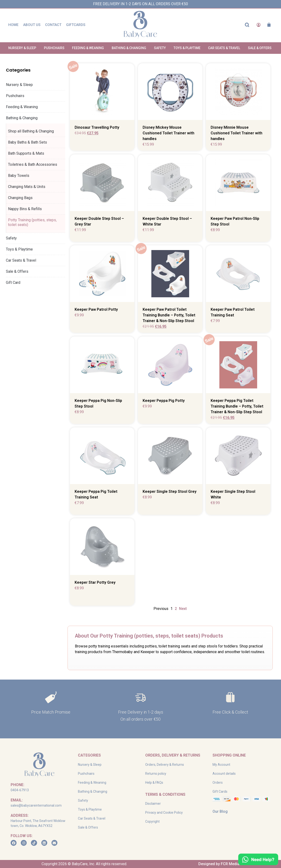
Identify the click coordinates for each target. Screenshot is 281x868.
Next (183, 609)
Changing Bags (20, 198)
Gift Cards (220, 791)
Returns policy (156, 774)
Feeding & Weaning (23, 107)
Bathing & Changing (23, 118)
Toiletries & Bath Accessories (33, 164)
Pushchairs (16, 96)
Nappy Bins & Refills (25, 209)
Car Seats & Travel (22, 260)
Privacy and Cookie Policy (164, 813)
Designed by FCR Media (219, 864)
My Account (221, 765)
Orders (218, 783)
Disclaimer (153, 804)
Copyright (152, 821)
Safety (13, 238)
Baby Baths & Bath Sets (28, 142)
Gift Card (13, 283)
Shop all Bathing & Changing (31, 131)
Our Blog (220, 811)
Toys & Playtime (21, 249)
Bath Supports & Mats (26, 153)
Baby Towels (19, 176)
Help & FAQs (154, 783)
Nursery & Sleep (21, 85)
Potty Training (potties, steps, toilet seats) (32, 222)
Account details (224, 774)
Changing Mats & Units (27, 187)
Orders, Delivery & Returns (165, 765)
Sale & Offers (17, 271)
